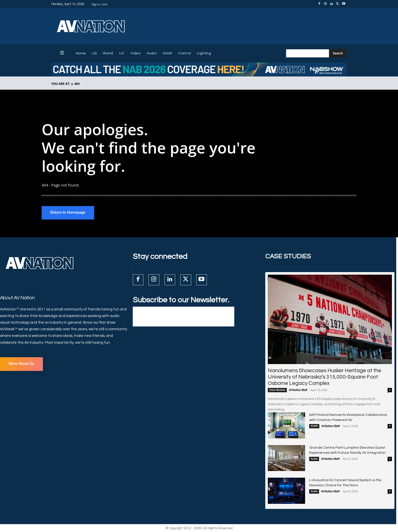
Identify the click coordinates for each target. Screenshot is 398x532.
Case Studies (277, 390)
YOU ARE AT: (61, 84)
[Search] (338, 53)
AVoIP (314, 427)
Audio (314, 459)
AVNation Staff (298, 391)
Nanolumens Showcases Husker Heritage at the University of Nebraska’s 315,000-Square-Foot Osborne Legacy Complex (325, 377)
